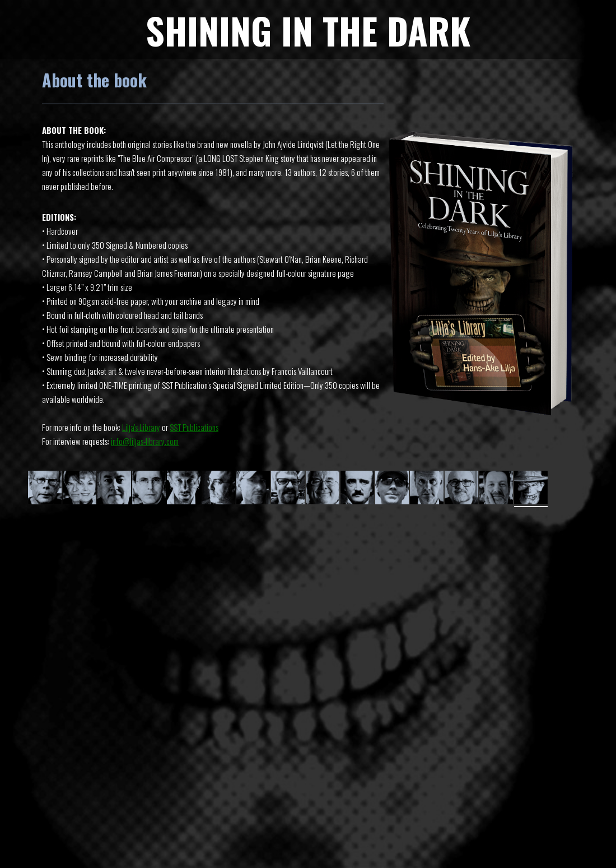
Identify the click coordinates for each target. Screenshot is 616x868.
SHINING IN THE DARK (308, 30)
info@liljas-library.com (145, 441)
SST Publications (194, 427)
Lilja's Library (141, 427)
